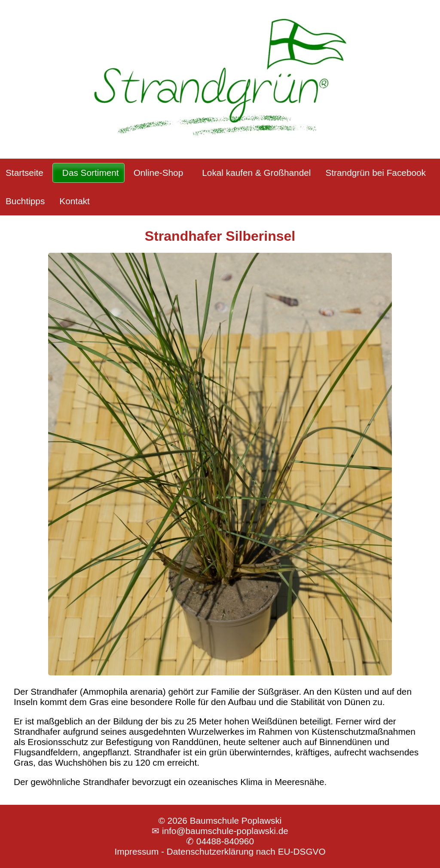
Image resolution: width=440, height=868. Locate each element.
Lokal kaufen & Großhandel (256, 173)
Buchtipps (25, 201)
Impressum (136, 851)
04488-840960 (225, 841)
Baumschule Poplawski (236, 820)
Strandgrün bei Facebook (376, 173)
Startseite (24, 173)
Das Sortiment (91, 173)
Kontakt (75, 201)
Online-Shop (159, 173)
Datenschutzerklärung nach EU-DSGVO (246, 851)
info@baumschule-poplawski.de (225, 831)
